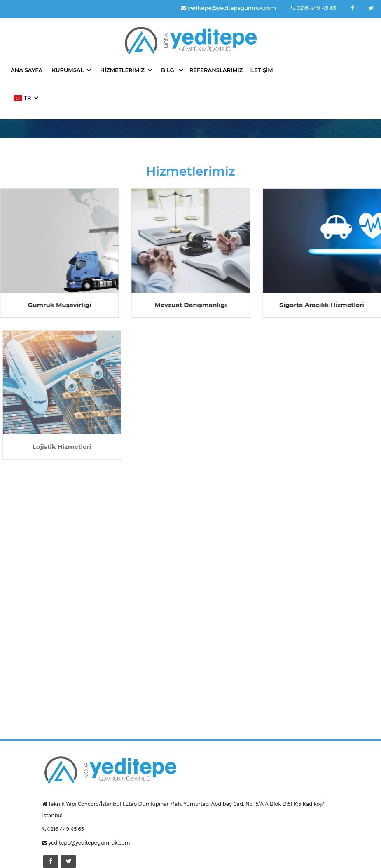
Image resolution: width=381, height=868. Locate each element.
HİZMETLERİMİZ (122, 70)
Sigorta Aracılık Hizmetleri (322, 305)
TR (22, 98)
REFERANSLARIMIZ (216, 70)
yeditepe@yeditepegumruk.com (228, 8)
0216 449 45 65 (313, 8)
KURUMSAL (68, 70)
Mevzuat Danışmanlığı (191, 305)
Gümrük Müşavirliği (60, 305)
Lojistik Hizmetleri (63, 447)
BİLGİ (168, 70)
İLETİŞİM (261, 70)
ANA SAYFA (27, 70)
